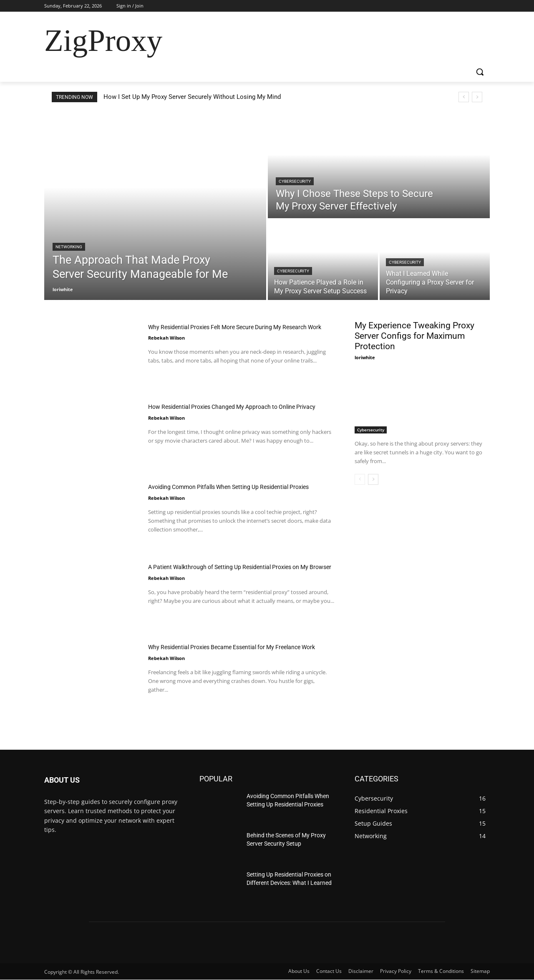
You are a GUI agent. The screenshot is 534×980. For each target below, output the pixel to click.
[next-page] (373, 479)
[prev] (464, 97)
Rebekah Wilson (166, 350)
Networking (69, 247)
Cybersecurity (295, 181)
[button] (480, 72)
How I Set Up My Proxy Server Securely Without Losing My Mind (192, 97)
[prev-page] (360, 479)
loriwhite (365, 357)
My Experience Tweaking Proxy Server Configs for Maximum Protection (414, 336)
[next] (477, 97)
